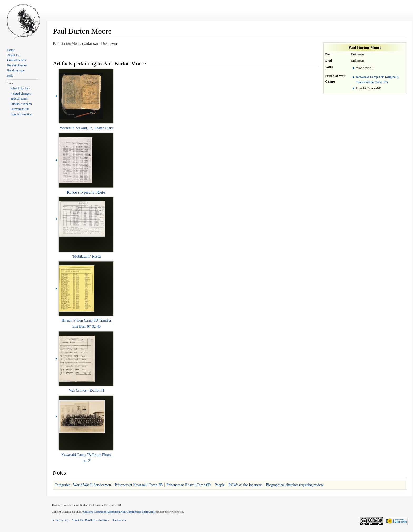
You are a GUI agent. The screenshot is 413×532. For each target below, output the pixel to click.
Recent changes (17, 65)
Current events (16, 60)
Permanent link (20, 109)
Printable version (21, 104)
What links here (20, 88)
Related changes (21, 94)
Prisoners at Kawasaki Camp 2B (139, 485)
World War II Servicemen (92, 485)
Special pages (19, 99)
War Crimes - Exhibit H (87, 391)
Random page (16, 70)
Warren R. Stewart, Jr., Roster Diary (86, 128)
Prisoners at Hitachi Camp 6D (189, 485)
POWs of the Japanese (245, 485)
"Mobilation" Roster (87, 256)
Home (11, 50)
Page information (21, 114)
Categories (62, 485)
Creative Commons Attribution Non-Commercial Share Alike (119, 512)
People (220, 485)
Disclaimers (119, 520)
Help (10, 76)
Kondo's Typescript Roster (86, 192)
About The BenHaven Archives (90, 520)
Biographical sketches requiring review (295, 485)
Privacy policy (60, 520)
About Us (13, 55)
